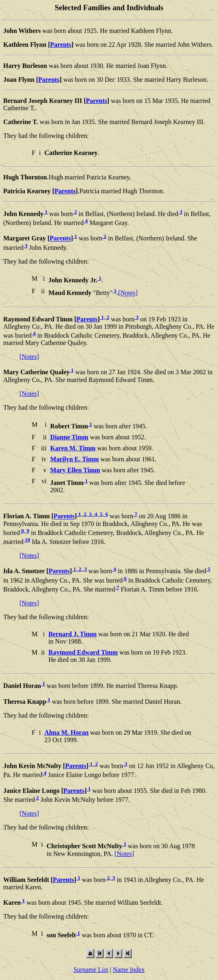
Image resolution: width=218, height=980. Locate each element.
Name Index (129, 970)
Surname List (91, 970)
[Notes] (128, 293)
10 (27, 540)
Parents (61, 45)
